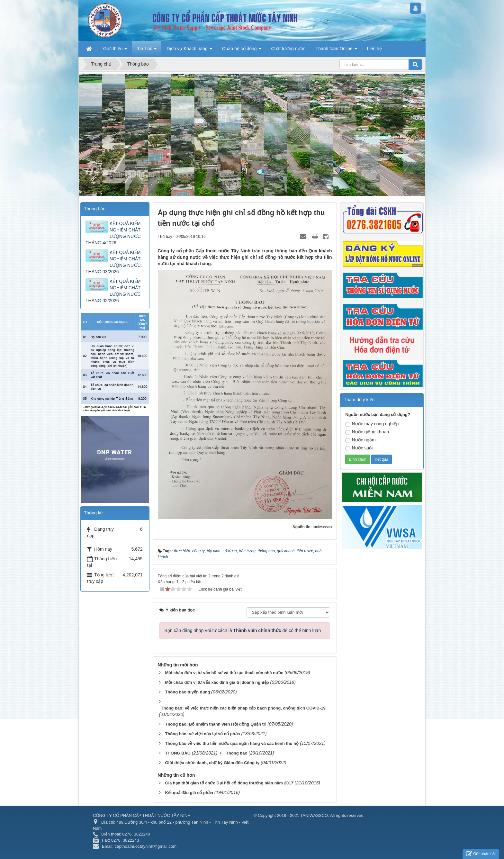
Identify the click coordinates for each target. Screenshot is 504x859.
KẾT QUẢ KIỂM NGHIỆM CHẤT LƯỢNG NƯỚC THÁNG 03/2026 (113, 262)
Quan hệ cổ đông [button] (242, 50)
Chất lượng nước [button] (288, 49)
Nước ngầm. (361, 440)
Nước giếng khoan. (368, 432)
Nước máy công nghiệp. (373, 424)
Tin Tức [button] (147, 50)
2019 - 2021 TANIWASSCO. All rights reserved (320, 815)
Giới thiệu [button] (115, 50)
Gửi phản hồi (481, 854)
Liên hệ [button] (374, 49)
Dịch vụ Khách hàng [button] (189, 50)
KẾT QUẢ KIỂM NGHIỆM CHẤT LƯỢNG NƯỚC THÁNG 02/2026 (113, 291)
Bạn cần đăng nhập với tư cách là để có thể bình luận (243, 630)
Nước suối (359, 448)
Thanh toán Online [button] (336, 50)
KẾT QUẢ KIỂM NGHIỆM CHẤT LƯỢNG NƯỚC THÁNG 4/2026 (113, 233)
